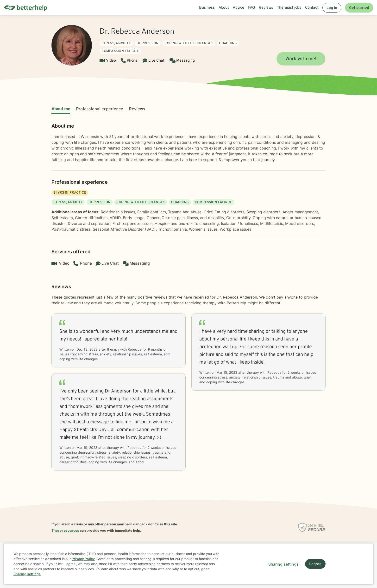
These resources (65, 530)
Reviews (137, 109)
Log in (332, 8)
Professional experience (100, 109)
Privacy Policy (83, 559)
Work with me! (301, 59)
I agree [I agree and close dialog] (315, 564)
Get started (359, 8)
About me (61, 109)
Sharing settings (27, 574)
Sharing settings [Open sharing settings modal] (283, 564)
